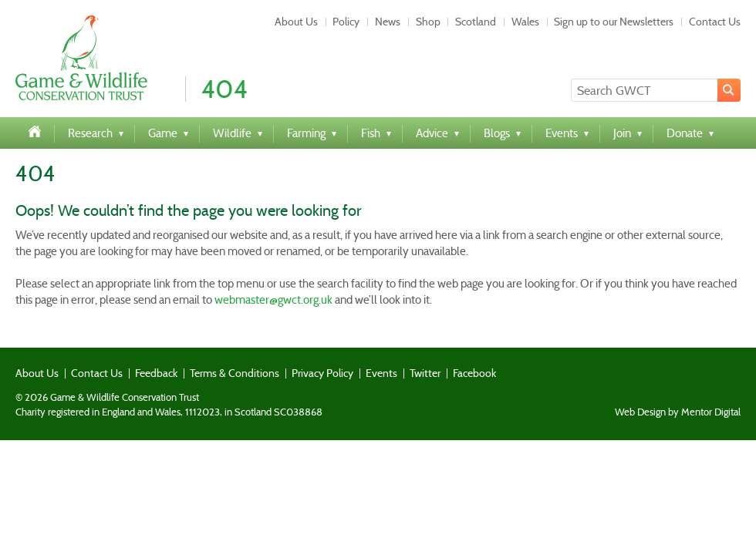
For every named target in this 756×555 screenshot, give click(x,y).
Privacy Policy (322, 373)
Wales (525, 22)
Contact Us (715, 22)
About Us (296, 22)
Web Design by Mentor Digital (678, 412)
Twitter (425, 373)
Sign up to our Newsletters (614, 22)
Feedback (156, 373)
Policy (346, 22)
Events (381, 373)
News (388, 22)
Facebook (474, 373)
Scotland (476, 22)
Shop (428, 22)
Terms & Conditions (235, 373)
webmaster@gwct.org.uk (273, 300)
